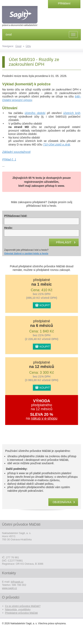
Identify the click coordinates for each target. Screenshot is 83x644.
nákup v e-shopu (44, 418)
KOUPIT (45, 305)
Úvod (18, 46)
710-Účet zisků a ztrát (56, 145)
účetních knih (72, 113)
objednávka (62, 502)
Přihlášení (64, 3)
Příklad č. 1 (9, 159)
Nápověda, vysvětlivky (18, 609)
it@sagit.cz (17, 582)
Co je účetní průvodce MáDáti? (23, 606)
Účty (28, 46)
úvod (9, 34)
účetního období (35, 113)
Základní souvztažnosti (16, 152)
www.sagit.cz (9, 588)
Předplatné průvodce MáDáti (21, 613)
